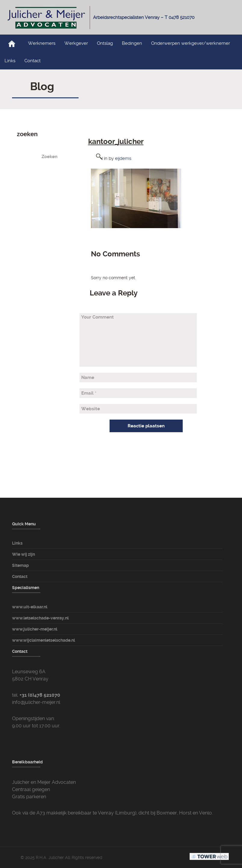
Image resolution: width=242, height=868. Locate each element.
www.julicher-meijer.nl (35, 629)
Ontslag (105, 43)
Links (10, 61)
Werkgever (76, 43)
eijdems (123, 158)
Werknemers (42, 43)
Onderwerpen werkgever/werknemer (191, 43)
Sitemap (20, 565)
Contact (33, 61)
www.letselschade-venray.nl (40, 618)
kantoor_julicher (116, 142)
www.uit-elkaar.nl (30, 607)
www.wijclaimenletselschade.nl (43, 640)
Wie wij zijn (23, 554)
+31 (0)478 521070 (40, 695)
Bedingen (132, 43)
